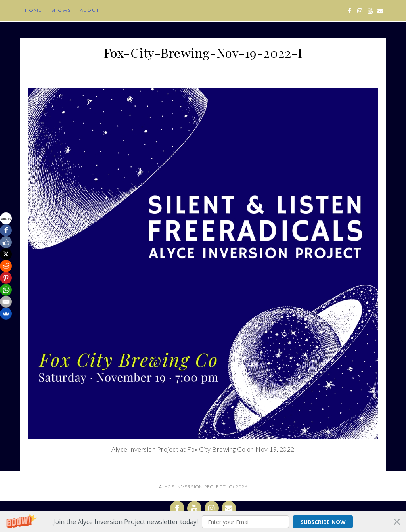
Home (33, 10)
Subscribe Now (320, 522)
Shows (61, 10)
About (90, 10)
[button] (203, 522)
